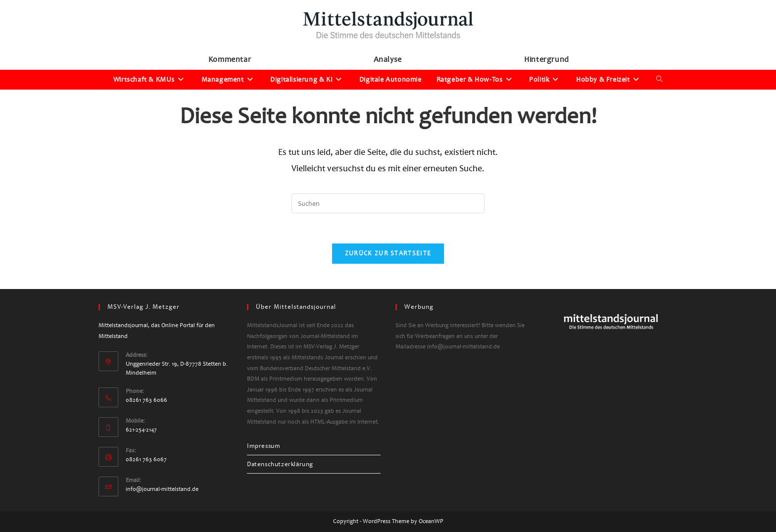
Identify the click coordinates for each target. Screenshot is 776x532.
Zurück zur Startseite (388, 253)
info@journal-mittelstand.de (162, 489)
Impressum (264, 446)
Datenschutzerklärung (280, 464)
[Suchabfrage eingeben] (388, 203)
